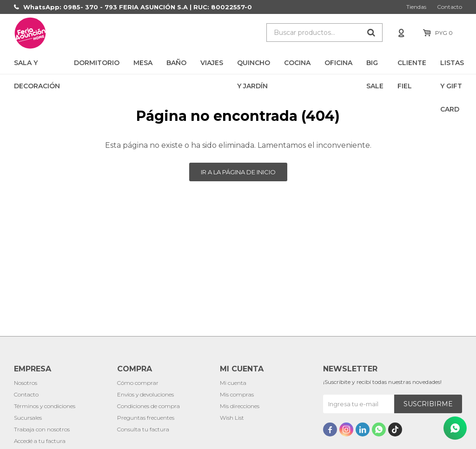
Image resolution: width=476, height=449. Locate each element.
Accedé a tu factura (40, 441)
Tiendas (416, 7)
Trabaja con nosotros (42, 429)
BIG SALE (375, 66)
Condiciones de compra (149, 406)
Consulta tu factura (143, 429)
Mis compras (237, 394)
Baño (176, 63)
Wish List (232, 418)
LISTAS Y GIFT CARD (452, 66)
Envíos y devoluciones (145, 394)
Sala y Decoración (37, 66)
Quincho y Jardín (254, 66)
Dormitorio (97, 63)
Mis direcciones (240, 406)
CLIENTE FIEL (412, 66)
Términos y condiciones (45, 406)
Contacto (450, 7)
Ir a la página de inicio (238, 172)
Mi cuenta (233, 383)
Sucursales (28, 418)
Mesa (143, 63)
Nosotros (26, 383)
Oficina (338, 63)
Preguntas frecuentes (146, 418)
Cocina (297, 63)
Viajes (212, 63)
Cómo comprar (138, 383)
